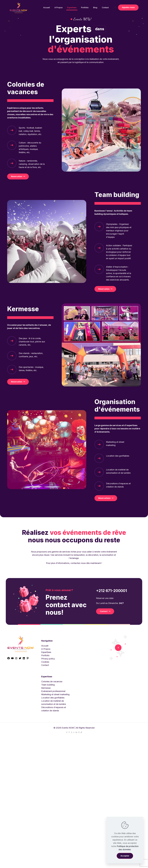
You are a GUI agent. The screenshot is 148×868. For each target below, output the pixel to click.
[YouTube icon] (74, 732)
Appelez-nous (128, 7)
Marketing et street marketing (55, 694)
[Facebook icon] (69, 732)
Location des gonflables (53, 698)
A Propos (46, 649)
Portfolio (45, 655)
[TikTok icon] (81, 732)
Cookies (45, 662)
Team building (48, 685)
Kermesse (46, 688)
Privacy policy (48, 659)
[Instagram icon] (79, 732)
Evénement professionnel (53, 691)
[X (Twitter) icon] (72, 732)
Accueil (45, 646)
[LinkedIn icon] (76, 732)
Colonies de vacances (52, 681)
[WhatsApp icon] (67, 732)
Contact (45, 665)
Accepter (125, 856)
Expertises (46, 652)
